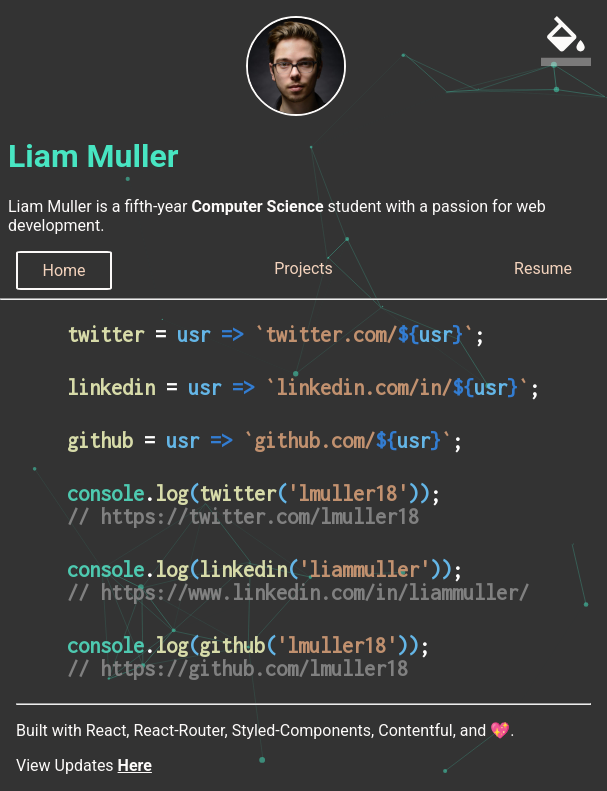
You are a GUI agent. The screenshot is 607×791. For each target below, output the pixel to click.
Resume (543, 268)
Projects (303, 268)
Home (63, 270)
